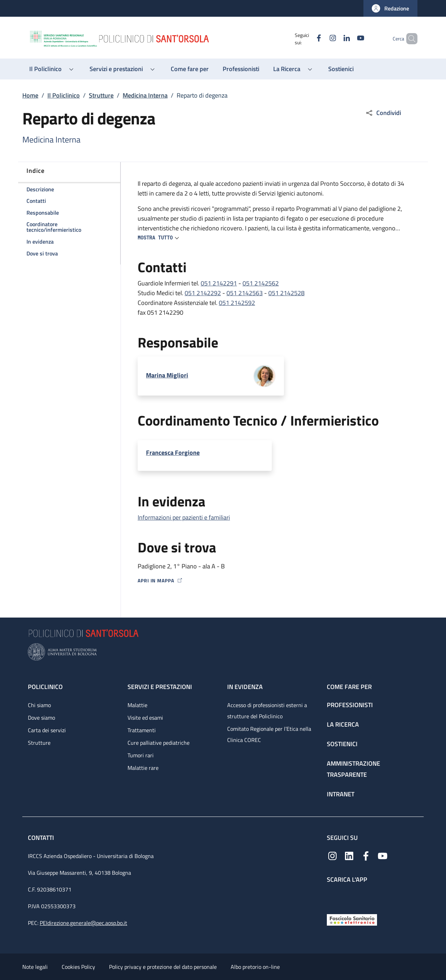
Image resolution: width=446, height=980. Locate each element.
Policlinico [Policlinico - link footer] (45, 687)
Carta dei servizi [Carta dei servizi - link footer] (47, 730)
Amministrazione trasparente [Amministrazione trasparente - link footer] (353, 769)
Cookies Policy (78, 967)
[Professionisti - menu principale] (241, 69)
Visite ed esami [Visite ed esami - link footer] (145, 718)
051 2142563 (245, 293)
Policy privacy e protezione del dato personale (163, 967)
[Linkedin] (335, 39)
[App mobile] (332, 897)
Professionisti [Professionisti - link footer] (350, 705)
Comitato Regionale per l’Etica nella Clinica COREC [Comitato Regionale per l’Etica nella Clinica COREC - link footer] (269, 734)
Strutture (101, 95)
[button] (390, 8)
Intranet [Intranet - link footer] (341, 794)
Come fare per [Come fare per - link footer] (349, 687)
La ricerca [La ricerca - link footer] (343, 724)
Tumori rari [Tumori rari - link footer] (141, 755)
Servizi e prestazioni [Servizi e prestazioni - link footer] (160, 687)
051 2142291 (219, 283)
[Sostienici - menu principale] (341, 69)
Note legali (35, 967)
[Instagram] (321, 39)
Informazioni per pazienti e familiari (184, 517)
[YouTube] (349, 39)
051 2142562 (261, 283)
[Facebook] (307, 39)
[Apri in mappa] (274, 580)
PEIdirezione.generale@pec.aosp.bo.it (83, 923)
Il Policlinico (64, 95)
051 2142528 (286, 293)
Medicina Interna (145, 95)
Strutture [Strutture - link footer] (39, 743)
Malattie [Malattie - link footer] (137, 705)
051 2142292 (203, 293)
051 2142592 (237, 303)
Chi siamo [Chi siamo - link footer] (39, 705)
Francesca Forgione (173, 453)
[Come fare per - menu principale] (190, 69)
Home (30, 95)
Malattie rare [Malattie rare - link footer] (143, 768)
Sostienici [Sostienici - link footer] (342, 744)
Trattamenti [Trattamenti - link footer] (142, 730)
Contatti (42, 838)
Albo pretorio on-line (255, 967)
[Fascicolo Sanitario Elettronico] (352, 919)
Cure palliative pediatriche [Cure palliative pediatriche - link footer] (159, 743)
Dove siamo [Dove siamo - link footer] (41, 718)
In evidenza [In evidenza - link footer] (245, 687)
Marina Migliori (167, 375)
